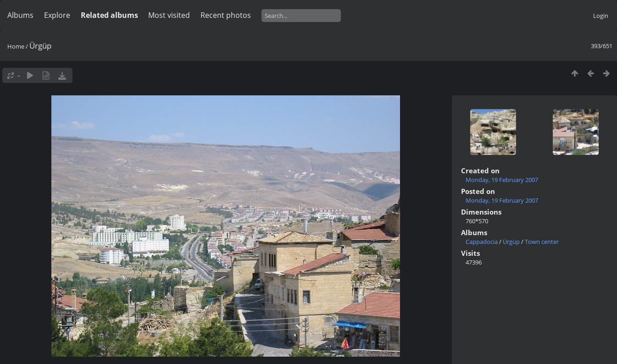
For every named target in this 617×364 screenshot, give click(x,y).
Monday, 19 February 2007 (502, 180)
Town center (542, 242)
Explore (57, 15)
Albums (20, 15)
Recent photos (226, 15)
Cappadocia (482, 242)
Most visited (169, 15)
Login (601, 16)
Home (16, 46)
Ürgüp (511, 242)
